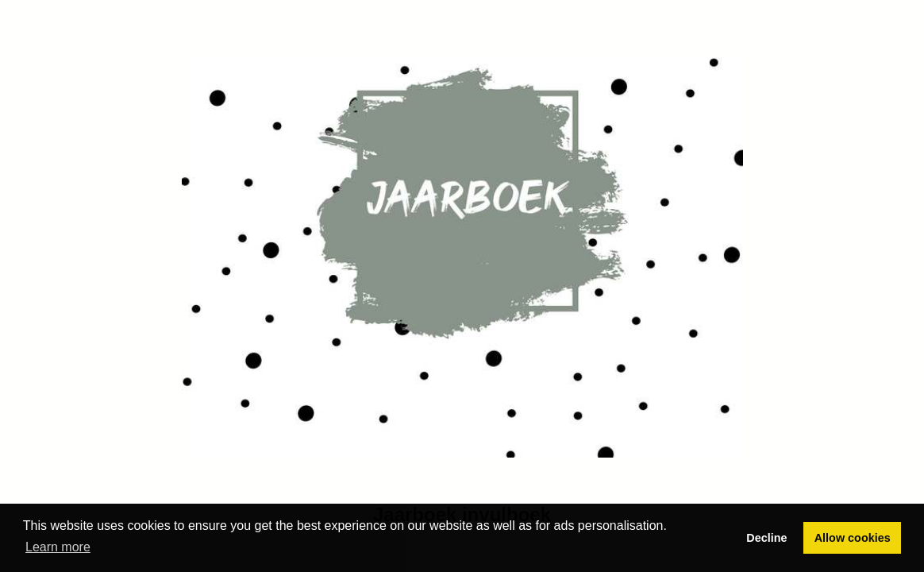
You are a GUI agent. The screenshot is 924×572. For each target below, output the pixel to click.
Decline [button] (766, 538)
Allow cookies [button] (853, 538)
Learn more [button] (58, 547)
